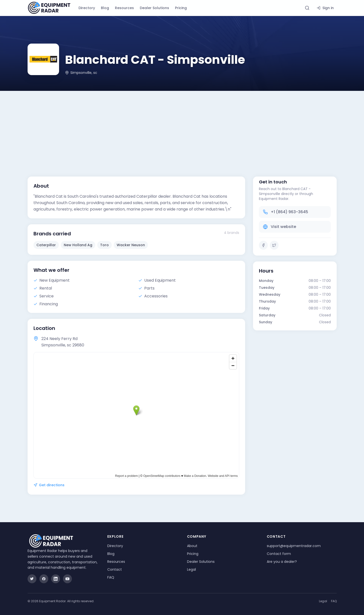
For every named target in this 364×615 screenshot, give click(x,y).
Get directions (49, 485)
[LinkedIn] (56, 579)
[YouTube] (67, 579)
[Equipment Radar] (49, 8)
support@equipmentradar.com (294, 546)
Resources (124, 8)
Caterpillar (46, 245)
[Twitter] (274, 245)
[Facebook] (263, 245)
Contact (115, 569)
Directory (87, 8)
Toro (104, 245)
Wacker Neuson (131, 245)
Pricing (181, 8)
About (192, 546)
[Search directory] (307, 8)
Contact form (279, 554)
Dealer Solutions (154, 8)
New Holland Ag (78, 245)
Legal (191, 569)
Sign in (325, 8)
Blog (105, 8)
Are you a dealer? (282, 562)
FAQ (111, 577)
